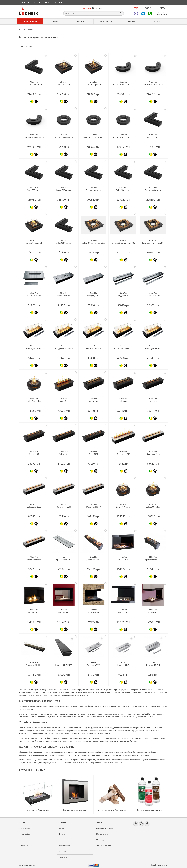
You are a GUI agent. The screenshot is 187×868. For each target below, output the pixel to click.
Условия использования (27, 865)
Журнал (132, 21)
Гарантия (59, 2)
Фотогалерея (106, 21)
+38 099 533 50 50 (162, 15)
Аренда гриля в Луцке (104, 846)
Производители (27, 840)
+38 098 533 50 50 (162, 12)
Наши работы (26, 834)
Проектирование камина (105, 828)
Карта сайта (63, 857)
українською (87, 8)
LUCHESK (165, 865)
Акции (55, 21)
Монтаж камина (102, 834)
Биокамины (29, 30)
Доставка (37, 2)
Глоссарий (62, 851)
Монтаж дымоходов (104, 840)
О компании (25, 828)
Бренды (81, 21)
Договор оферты (65, 846)
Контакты (26, 2)
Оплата (48, 2)
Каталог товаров (30, 21)
